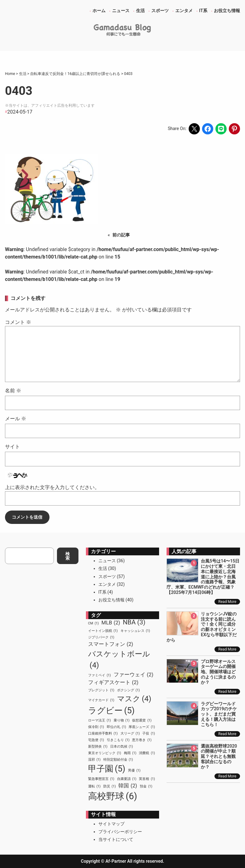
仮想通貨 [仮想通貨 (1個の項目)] (142, 721)
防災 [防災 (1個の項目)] (110, 786)
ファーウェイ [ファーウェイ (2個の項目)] (134, 675)
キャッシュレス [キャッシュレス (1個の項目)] (135, 631)
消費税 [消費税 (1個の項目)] (147, 753)
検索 (68, 556)
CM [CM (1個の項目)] (94, 623)
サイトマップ (111, 824)
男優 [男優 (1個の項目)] (134, 771)
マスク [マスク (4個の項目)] (134, 699)
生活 (103, 568)
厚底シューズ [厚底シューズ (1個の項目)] (142, 727)
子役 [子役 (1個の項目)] (148, 734)
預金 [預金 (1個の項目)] (146, 786)
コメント (18, 322)
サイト (12, 447)
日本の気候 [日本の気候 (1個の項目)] (122, 747)
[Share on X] (194, 129)
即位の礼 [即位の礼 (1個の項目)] (116, 727)
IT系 (102, 592)
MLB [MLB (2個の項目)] (111, 623)
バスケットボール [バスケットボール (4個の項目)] (119, 660)
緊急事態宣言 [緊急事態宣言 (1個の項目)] (101, 779)
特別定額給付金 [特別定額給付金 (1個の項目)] (118, 760)
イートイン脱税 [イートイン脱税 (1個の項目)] (103, 631)
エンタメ (107, 584)
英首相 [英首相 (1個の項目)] (147, 779)
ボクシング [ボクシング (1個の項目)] (128, 690)
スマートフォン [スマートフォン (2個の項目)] (111, 644)
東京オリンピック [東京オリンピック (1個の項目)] (105, 753)
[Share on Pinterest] (234, 129)
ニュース (107, 561)
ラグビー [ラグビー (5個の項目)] (111, 711)
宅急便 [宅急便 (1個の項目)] (96, 740)
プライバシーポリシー (120, 832)
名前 (13, 391)
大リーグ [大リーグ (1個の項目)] (130, 734)
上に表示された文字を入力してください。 (52, 487)
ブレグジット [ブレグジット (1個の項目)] (101, 690)
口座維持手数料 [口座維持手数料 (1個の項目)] (103, 734)
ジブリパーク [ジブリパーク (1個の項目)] (101, 637)
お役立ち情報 (111, 600)
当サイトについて (116, 839)
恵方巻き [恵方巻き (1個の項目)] (142, 740)
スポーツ (107, 576)
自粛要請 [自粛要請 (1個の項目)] (127, 779)
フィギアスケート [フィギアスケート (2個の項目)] (113, 682)
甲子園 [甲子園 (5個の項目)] (107, 769)
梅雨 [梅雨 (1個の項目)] (130, 753)
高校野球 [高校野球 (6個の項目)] (113, 796)
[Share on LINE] (221, 129)
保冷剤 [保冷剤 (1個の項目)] (96, 727)
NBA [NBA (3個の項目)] (134, 622)
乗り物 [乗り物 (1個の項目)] (122, 721)
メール (16, 419)
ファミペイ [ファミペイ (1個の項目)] (99, 675)
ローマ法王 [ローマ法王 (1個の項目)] (99, 721)
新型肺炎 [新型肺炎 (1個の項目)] (98, 747)
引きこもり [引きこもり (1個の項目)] (118, 740)
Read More (227, 602)
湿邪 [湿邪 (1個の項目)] (94, 760)
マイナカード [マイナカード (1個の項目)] (101, 700)
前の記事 (121, 235)
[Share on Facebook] (208, 129)
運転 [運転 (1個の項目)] (94, 786)
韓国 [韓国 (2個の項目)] (128, 786)
